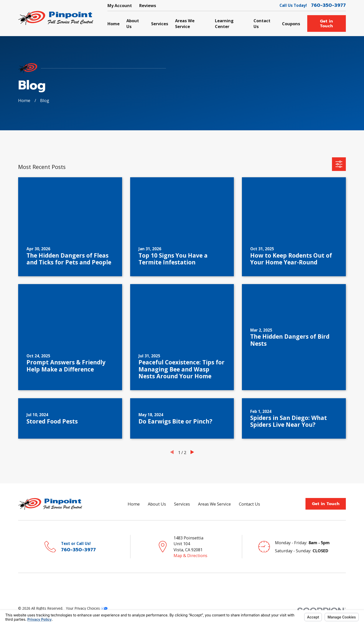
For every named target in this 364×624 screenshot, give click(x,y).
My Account (120, 5)
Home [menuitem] (114, 24)
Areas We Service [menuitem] (185, 23)
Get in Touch (326, 24)
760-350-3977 (328, 5)
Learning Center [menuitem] (224, 23)
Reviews (148, 5)
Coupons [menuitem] (291, 24)
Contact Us (249, 504)
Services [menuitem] (160, 24)
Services (182, 504)
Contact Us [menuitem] (262, 23)
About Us (157, 504)
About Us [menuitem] (133, 23)
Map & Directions (190, 555)
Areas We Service (214, 504)
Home (134, 504)
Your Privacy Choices (87, 608)
